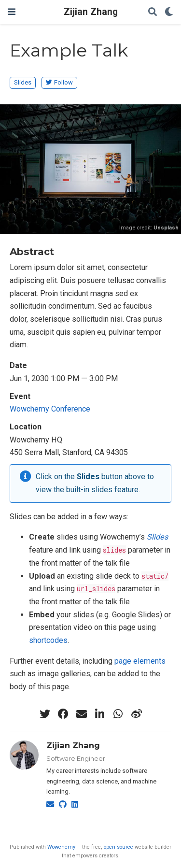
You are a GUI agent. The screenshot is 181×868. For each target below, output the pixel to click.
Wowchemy (61, 847)
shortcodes (48, 640)
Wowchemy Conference (50, 409)
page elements (140, 661)
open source (118, 847)
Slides (23, 82)
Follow (59, 82)
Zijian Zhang (91, 12)
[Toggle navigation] (12, 12)
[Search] (153, 12)
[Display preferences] (169, 12)
